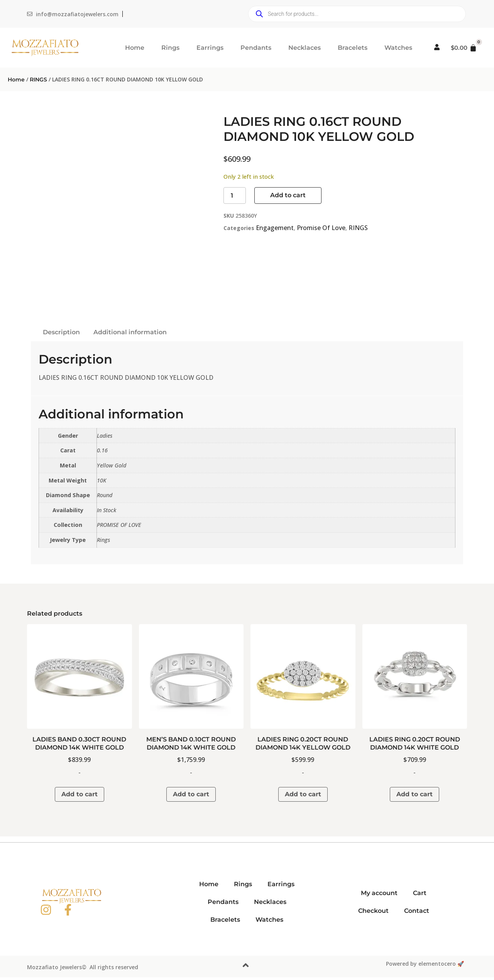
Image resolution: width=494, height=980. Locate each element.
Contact (417, 911)
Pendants (256, 48)
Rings (170, 48)
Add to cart (288, 195)
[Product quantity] (235, 195)
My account (379, 893)
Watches (398, 48)
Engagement (275, 228)
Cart (420, 893)
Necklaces (305, 48)
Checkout (373, 911)
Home (135, 48)
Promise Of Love (321, 228)
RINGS (38, 80)
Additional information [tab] (130, 332)
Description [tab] (61, 332)
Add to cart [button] (80, 794)
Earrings (210, 48)
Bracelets (353, 48)
